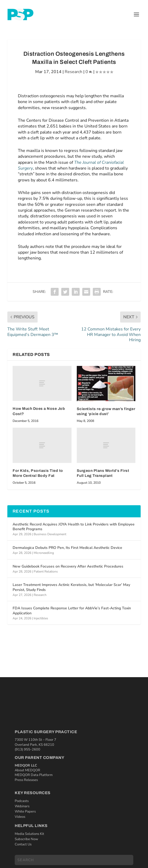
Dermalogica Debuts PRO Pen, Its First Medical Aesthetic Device (67, 548)
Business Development (50, 534)
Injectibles (41, 618)
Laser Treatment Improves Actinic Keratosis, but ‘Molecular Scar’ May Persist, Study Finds (71, 587)
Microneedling (44, 553)
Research (73, 72)
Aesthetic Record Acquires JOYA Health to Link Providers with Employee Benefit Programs (74, 527)
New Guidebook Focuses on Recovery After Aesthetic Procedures (68, 566)
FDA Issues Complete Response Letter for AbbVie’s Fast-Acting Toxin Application (72, 611)
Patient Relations (46, 571)
